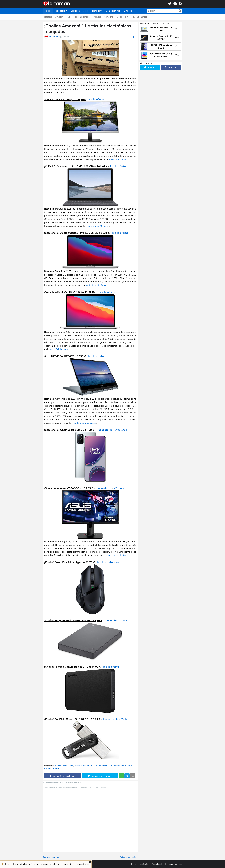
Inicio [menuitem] (48, 11)
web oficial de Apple (96, 285)
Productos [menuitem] (60, 11)
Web (118, 562)
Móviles (97, 17)
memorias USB (103, 766)
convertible (68, 766)
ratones (48, 769)
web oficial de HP (118, 159)
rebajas (56, 769)
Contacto (144, 864)
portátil (130, 766)
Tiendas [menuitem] (96, 11)
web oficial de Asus (118, 555)
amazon (58, 766)
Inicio (134, 864)
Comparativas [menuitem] (113, 11)
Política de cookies (174, 864)
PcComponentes (139, 17)
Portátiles (47, 17)
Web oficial (121, 430)
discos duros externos (85, 766)
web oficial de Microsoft (97, 226)
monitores (115, 766)
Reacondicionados (82, 17)
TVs (68, 17)
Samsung (109, 17)
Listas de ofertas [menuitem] (79, 11)
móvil (123, 766)
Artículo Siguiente (128, 857)
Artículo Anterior (52, 857)
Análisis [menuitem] (128, 11)
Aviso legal (157, 864)
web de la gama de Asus (84, 423)
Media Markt (122, 17)
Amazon (59, 17)
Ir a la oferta (96, 99)
